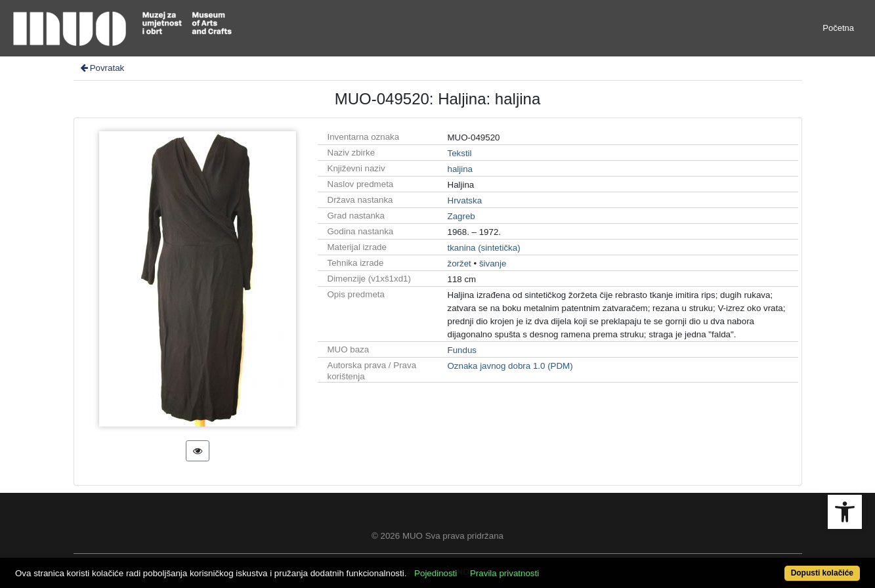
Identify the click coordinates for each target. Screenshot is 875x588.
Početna (838, 28)
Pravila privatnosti (504, 573)
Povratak (102, 68)
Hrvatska (465, 200)
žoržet (459, 263)
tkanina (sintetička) (484, 248)
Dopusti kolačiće (822, 573)
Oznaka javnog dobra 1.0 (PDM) (510, 366)
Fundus (462, 350)
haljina (460, 169)
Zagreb (461, 216)
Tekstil (460, 153)
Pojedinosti (436, 573)
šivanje (493, 263)
